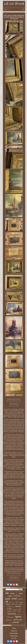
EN (13, 638)
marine (18, 606)
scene (14, 611)
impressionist (9, 620)
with (13, 607)
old (7, 593)
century (19, 611)
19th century (10, 617)
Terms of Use (14, 636)
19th (10, 602)
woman (10, 596)
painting (12, 614)
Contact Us (14, 631)
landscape (18, 619)
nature (21, 604)
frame (10, 609)
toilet (14, 603)
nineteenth (15, 609)
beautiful (17, 596)
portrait (16, 622)
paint (10, 623)
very (12, 604)
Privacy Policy (14, 633)
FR (15, 638)
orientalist (9, 607)
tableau (8, 604)
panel (8, 599)
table (21, 593)
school (20, 599)
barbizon (9, 611)
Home (14, 628)
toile (17, 602)
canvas (16, 604)
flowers (21, 603)
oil (7, 602)
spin (17, 594)
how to (19, 614)
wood (14, 599)
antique (12, 593)
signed (18, 617)
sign (20, 609)
